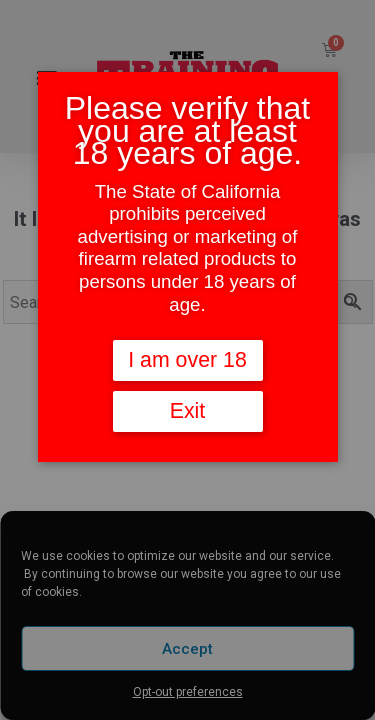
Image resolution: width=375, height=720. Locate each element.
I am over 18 (187, 360)
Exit (188, 411)
